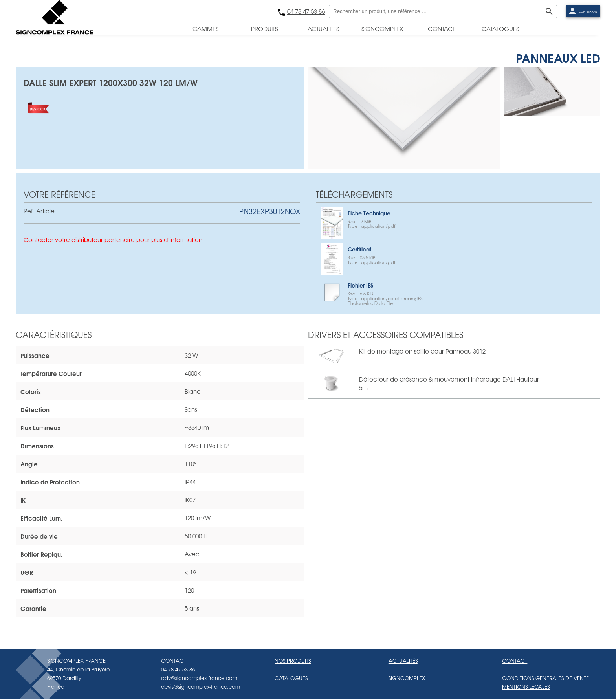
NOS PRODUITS (293, 661)
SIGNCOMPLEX (407, 678)
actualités (323, 29)
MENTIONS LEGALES (526, 687)
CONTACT (515, 661)
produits (264, 29)
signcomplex (382, 29)
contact (441, 29)
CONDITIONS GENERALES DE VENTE (545, 678)
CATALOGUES (291, 678)
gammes (205, 29)
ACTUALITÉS (403, 661)
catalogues (500, 29)
